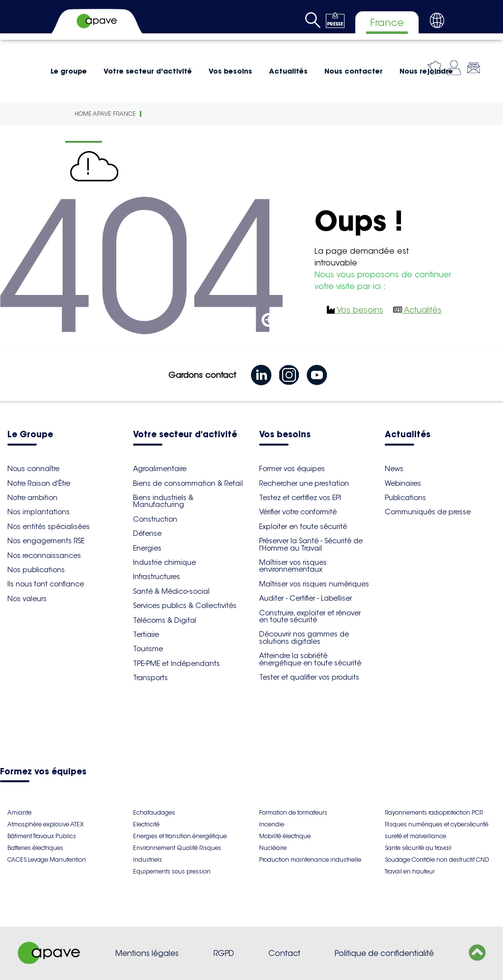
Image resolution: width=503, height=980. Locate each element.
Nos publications (36, 570)
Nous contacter (354, 71)
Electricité (146, 824)
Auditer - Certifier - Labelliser (305, 598)
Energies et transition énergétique (180, 836)
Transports (150, 678)
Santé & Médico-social (171, 591)
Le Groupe (30, 435)
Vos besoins (230, 71)
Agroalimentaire (160, 469)
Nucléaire (273, 848)
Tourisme (148, 649)
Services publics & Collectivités (185, 606)
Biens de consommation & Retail (188, 483)
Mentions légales (147, 953)
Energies (147, 548)
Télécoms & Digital (165, 620)
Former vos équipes (292, 469)
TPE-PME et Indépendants (176, 663)
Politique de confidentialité (384, 953)
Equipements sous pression (172, 871)
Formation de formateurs (293, 812)
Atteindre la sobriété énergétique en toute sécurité (310, 659)
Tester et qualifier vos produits (309, 677)
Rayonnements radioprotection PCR (434, 812)
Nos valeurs (27, 599)
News (394, 469)
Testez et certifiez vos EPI (300, 498)
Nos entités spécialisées (49, 527)
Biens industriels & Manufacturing (163, 501)
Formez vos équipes (43, 772)
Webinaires (403, 483)
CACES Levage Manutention (47, 860)
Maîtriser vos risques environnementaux (293, 566)
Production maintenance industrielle (310, 860)
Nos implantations (39, 512)
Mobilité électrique (285, 836)
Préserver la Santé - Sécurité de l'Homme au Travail (311, 544)
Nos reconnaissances (44, 556)
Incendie (272, 824)
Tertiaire (146, 635)
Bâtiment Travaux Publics (42, 836)
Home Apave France (105, 114)
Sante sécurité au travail (418, 848)
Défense (147, 533)
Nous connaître (33, 469)
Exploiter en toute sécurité (303, 527)
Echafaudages (154, 812)
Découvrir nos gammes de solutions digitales (304, 637)
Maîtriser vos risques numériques (314, 584)
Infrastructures (157, 577)
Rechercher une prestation (304, 483)
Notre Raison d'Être (39, 483)
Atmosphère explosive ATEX (45, 824)
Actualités (288, 71)
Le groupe (69, 71)
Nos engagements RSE (46, 541)
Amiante (19, 812)
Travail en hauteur (410, 871)
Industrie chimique (164, 562)
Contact (284, 953)
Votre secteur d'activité (148, 71)
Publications (405, 498)
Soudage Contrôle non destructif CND (437, 860)
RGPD (224, 953)
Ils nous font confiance (46, 584)
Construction (155, 519)
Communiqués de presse (428, 512)
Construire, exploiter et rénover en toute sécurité (310, 616)
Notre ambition (32, 498)
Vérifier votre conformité (298, 512)
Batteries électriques (35, 848)
